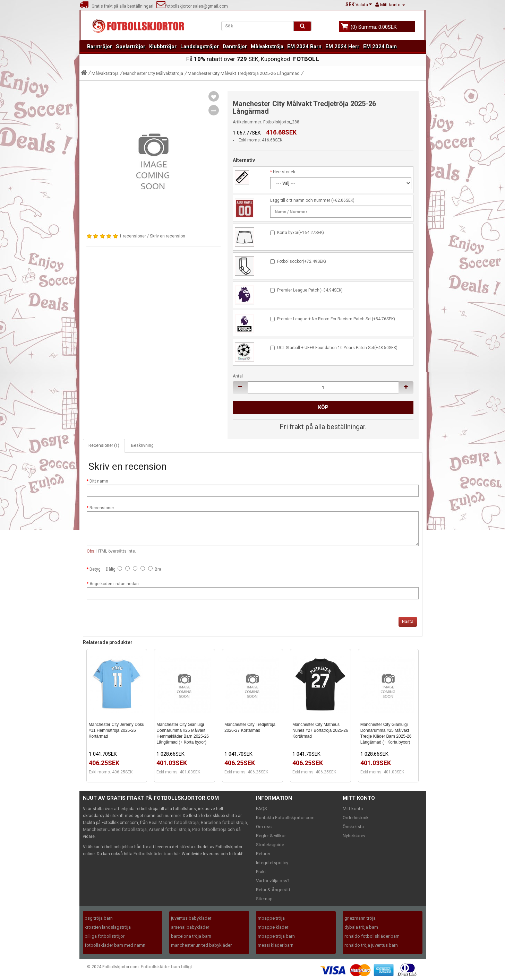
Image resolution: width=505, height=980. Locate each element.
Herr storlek (284, 172)
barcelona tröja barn (191, 936)
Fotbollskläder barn (153, 854)
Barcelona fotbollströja (224, 822)
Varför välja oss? (273, 881)
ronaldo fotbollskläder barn (372, 936)
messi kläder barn (276, 945)
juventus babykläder (191, 918)
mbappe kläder (273, 927)
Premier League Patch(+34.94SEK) (310, 290)
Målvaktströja (267, 46)
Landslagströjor (200, 46)
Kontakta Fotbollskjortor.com (285, 818)
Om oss (264, 827)
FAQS (262, 809)
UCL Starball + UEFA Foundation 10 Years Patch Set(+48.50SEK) (337, 348)
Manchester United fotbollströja (115, 829)
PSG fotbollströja (209, 829)
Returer (263, 854)
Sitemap (264, 899)
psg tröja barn (99, 918)
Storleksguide (270, 845)
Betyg (95, 569)
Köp (323, 407)
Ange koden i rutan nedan (114, 584)
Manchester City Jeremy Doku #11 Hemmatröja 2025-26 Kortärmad (117, 730)
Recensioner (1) (104, 445)
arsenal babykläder (190, 927)
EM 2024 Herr (342, 46)
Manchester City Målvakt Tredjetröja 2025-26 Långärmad (244, 73)
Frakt (261, 872)
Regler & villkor (271, 836)
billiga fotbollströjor (105, 936)
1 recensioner (133, 236)
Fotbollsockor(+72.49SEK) (302, 261)
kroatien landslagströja (108, 927)
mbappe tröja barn (276, 936)
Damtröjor (235, 46)
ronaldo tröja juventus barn (371, 945)
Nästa (408, 622)
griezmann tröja (360, 918)
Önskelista (353, 827)
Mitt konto (353, 809)
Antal (238, 376)
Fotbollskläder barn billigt (166, 967)
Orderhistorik (356, 818)
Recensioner (102, 508)
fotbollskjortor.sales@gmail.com (192, 6)
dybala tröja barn (361, 927)
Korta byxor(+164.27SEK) (301, 233)
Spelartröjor (131, 46)
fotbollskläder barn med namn (115, 945)
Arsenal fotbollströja (169, 829)
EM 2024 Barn (304, 46)
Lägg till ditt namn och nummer (300, 200)
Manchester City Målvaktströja (153, 73)
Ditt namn (99, 481)
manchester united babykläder (201, 945)
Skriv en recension (168, 236)
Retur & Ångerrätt (273, 890)
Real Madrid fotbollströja (174, 822)
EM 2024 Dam (380, 46)
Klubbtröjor (163, 46)
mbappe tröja (271, 918)
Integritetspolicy (272, 863)
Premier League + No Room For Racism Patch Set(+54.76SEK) (336, 319)
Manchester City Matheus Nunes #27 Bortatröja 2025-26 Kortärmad (320, 730)
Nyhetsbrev (354, 836)
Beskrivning (142, 445)
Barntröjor (100, 46)
